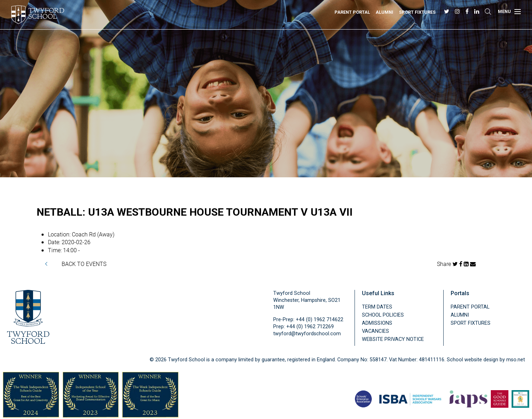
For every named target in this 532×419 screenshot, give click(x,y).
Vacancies (375, 331)
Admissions (377, 323)
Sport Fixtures (417, 12)
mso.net (516, 360)
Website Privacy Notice (393, 339)
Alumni (384, 12)
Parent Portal (352, 12)
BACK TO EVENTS (84, 264)
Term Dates (377, 307)
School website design (472, 360)
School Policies (383, 315)
